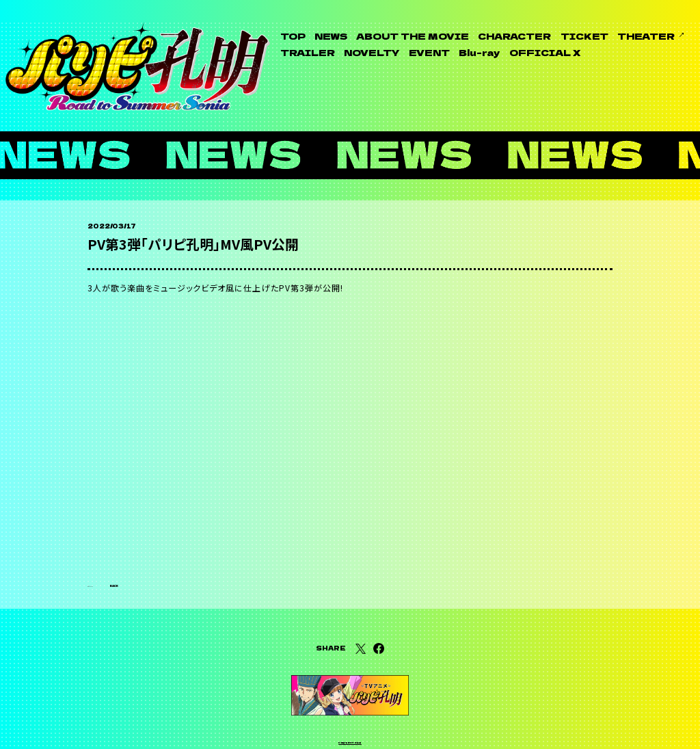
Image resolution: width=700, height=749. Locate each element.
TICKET (584, 36)
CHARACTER (514, 36)
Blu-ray (479, 52)
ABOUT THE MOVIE (413, 36)
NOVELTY (372, 52)
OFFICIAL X (545, 52)
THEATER (646, 36)
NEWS (331, 36)
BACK (129, 541)
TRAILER (308, 52)
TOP (293, 36)
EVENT (429, 52)
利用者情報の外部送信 (350, 720)
